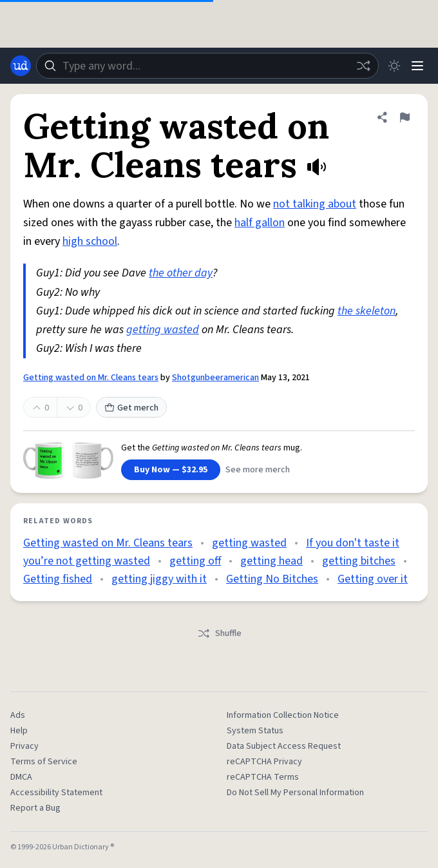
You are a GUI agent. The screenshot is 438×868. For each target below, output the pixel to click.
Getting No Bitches (272, 579)
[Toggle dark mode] (394, 66)
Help (19, 731)
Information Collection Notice (283, 715)
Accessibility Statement (56, 793)
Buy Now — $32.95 (171, 470)
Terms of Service (44, 762)
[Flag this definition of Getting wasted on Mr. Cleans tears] (405, 117)
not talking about (315, 204)
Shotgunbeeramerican (215, 378)
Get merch (131, 408)
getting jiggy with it (159, 579)
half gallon (260, 223)
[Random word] (363, 66)
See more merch (258, 470)
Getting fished (58, 579)
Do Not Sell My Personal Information (295, 793)
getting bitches (359, 561)
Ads (18, 715)
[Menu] (417, 66)
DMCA (21, 777)
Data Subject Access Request (284, 746)
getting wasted (163, 330)
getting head (271, 561)
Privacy (24, 746)
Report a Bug (35, 808)
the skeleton (367, 311)
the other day (181, 273)
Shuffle (219, 633)
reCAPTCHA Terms (263, 777)
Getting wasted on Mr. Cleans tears (91, 378)
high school (90, 241)
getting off (195, 561)
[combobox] (207, 66)
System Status (255, 731)
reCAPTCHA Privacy (264, 762)
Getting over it (373, 579)
